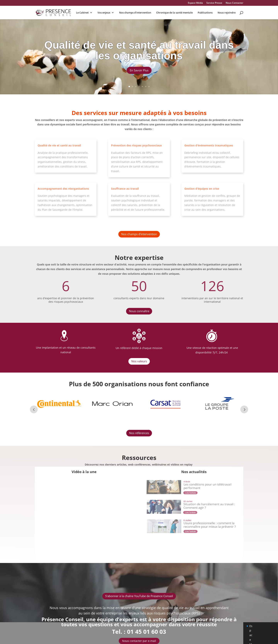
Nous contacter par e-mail (139, 641)
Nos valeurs (139, 361)
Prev (34, 409)
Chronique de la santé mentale (174, 13)
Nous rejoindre (227, 13)
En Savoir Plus (139, 72)
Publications (205, 13)
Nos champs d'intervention (139, 234)
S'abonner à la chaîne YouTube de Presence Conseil (139, 596)
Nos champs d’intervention (135, 13)
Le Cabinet (82, 13)
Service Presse (214, 3)
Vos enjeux (104, 13)
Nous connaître (139, 311)
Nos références (139, 433)
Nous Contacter (234, 3)
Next (244, 409)
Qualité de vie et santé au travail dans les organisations (139, 52)
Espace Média (195, 3)
